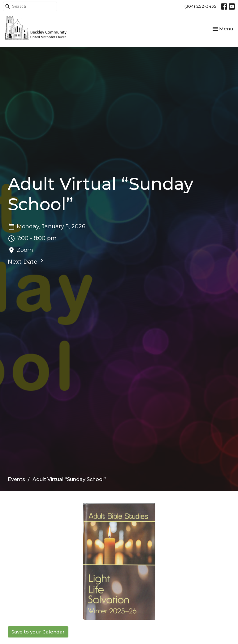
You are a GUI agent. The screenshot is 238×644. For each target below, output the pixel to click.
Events (16, 479)
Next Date (26, 261)
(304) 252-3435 (200, 6)
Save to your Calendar (38, 632)
